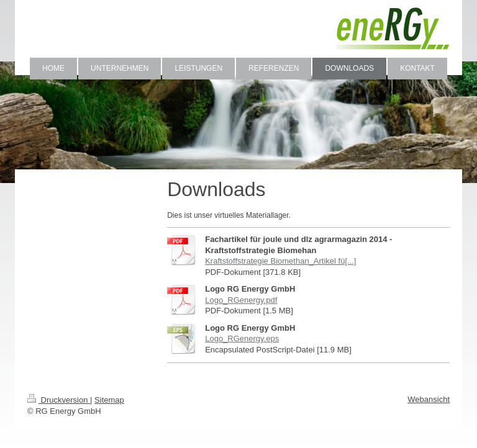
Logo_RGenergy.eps (242, 338)
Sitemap (109, 400)
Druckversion (59, 400)
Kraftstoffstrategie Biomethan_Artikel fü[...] (280, 261)
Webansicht (429, 399)
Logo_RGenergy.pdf (241, 300)
